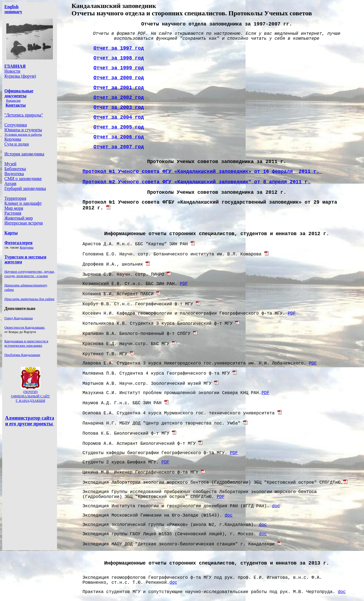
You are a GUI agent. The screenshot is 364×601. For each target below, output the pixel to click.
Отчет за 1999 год (119, 68)
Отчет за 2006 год (119, 137)
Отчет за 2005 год (119, 127)
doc (276, 506)
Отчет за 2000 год (119, 78)
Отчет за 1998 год (119, 58)
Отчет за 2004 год (119, 117)
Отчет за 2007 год (119, 147)
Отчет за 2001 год (119, 88)
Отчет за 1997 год (119, 48)
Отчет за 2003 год (119, 107)
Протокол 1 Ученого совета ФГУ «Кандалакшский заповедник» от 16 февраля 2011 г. (202, 172)
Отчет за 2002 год (119, 98)
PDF (184, 284)
